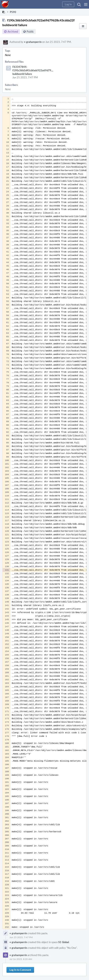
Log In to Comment (20, 970)
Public (30, 32)
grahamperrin (33, 42)
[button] (86, 4)
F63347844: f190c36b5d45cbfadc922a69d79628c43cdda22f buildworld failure (41, 70)
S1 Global (64, 942)
